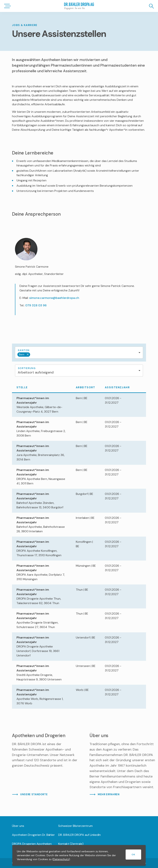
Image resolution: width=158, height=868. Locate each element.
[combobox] (79, 353)
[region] (79, 546)
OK (133, 855)
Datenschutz (61, 859)
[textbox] (42, 355)
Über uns (18, 826)
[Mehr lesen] (45, 765)
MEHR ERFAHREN (109, 794)
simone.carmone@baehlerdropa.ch (54, 298)
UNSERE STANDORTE (34, 794)
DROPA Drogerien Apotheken (32, 844)
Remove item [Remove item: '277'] (27, 354)
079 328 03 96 (36, 305)
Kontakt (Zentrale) (71, 844)
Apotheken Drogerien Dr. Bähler (33, 835)
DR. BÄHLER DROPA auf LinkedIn (79, 835)
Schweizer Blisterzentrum (75, 826)
